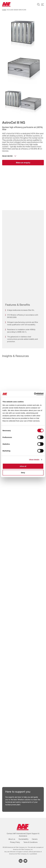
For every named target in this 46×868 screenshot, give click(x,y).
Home (4, 10)
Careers (35, 839)
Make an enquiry (23, 163)
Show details (34, 460)
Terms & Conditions (30, 842)
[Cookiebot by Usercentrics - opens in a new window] (34, 394)
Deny (23, 473)
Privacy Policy (15, 842)
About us (12, 839)
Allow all (23, 466)
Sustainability (23, 839)
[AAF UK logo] (7, 4)
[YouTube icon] (25, 861)
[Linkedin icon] (21, 861)
